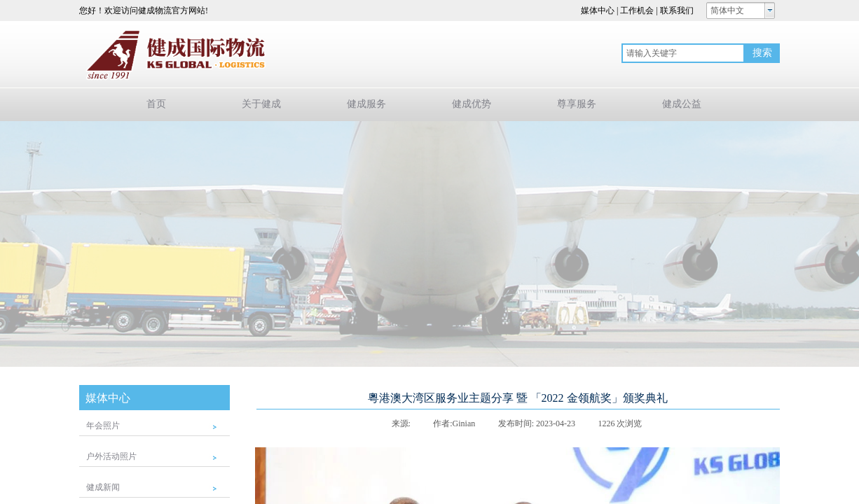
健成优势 (472, 104)
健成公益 (682, 104)
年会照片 (103, 426)
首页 (156, 104)
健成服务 (366, 104)
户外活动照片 (111, 456)
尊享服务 (577, 104)
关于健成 (261, 104)
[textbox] (683, 53)
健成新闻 (103, 487)
